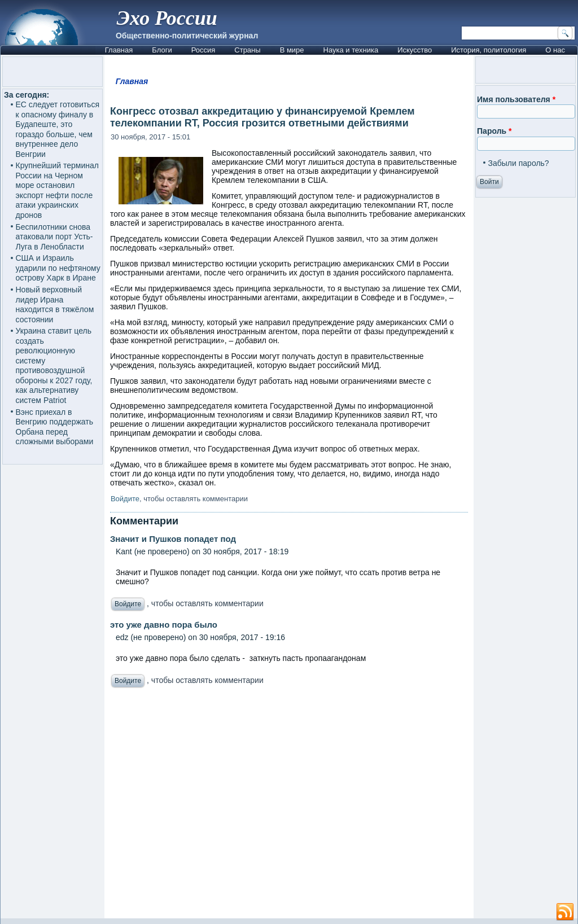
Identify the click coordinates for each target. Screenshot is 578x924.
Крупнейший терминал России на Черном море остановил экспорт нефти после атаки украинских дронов (57, 190)
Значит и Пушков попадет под (173, 539)
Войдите (125, 499)
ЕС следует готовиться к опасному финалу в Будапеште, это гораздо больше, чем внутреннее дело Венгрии (58, 129)
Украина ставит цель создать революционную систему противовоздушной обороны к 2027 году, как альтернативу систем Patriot (54, 365)
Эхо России (167, 18)
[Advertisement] (289, 806)
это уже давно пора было (164, 625)
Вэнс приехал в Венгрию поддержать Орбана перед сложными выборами (55, 427)
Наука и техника (351, 50)
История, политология (489, 50)
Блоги (162, 50)
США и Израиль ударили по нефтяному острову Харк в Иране (58, 268)
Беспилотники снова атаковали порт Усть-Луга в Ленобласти (54, 237)
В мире (292, 50)
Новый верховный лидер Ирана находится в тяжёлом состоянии (55, 305)
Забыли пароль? (519, 163)
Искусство (415, 50)
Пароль (494, 131)
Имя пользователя (516, 99)
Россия (203, 50)
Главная (119, 50)
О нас (555, 50)
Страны (247, 50)
